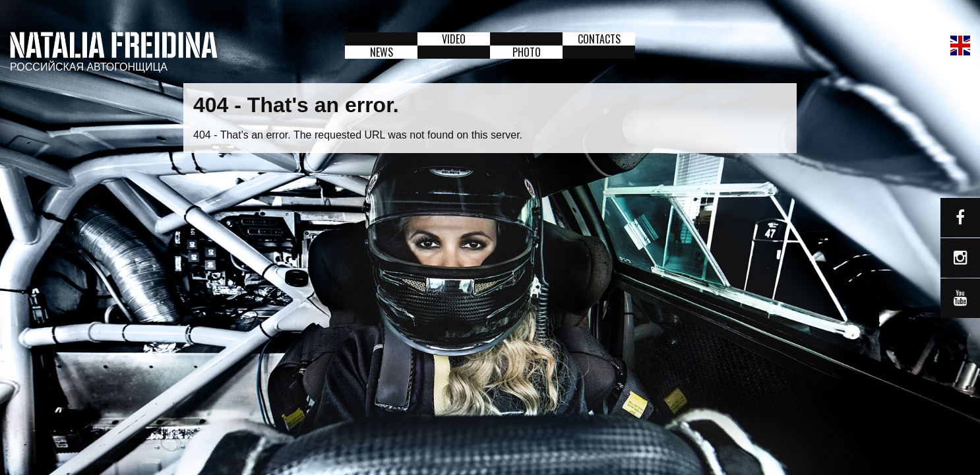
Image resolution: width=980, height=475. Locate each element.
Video (454, 39)
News (382, 52)
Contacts (599, 39)
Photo (527, 52)
